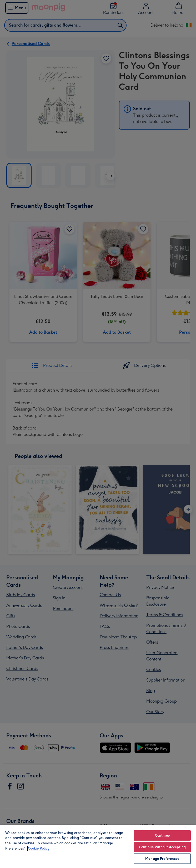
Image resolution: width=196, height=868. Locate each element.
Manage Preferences (162, 859)
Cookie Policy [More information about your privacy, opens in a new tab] (39, 848)
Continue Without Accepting (162, 847)
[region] (98, 846)
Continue (162, 835)
